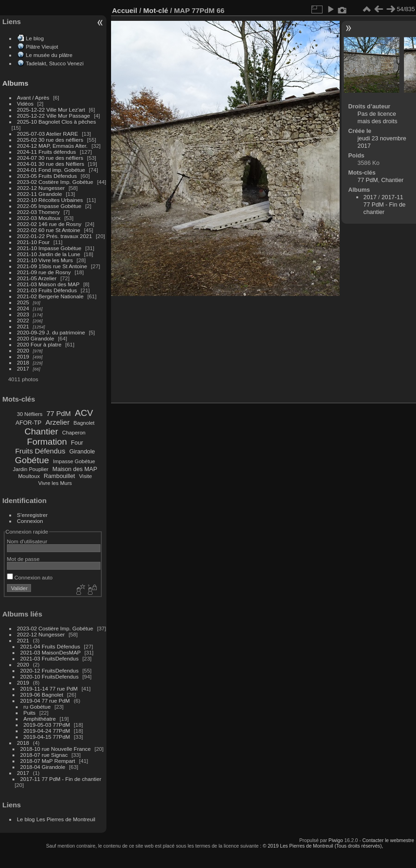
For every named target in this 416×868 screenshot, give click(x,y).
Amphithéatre (40, 719)
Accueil (125, 10)
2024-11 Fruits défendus (47, 152)
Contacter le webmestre (388, 840)
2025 (23, 302)
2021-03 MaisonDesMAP (51, 652)
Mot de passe (23, 559)
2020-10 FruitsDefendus (50, 676)
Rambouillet (60, 476)
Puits (30, 713)
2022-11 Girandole (40, 194)
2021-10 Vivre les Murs (45, 260)
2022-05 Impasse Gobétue (49, 206)
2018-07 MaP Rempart (48, 761)
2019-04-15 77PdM (47, 737)
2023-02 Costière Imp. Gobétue (55, 182)
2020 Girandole (36, 338)
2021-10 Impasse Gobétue (49, 248)
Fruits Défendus (40, 451)
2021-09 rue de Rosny (44, 272)
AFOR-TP (28, 423)
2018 (23, 362)
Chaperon (74, 433)
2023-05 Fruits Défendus (47, 176)
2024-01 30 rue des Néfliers (51, 164)
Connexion (30, 521)
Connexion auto (30, 577)
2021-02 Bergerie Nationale (50, 296)
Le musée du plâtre (49, 55)
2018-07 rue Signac (44, 755)
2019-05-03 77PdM (47, 725)
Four (77, 443)
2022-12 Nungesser (41, 188)
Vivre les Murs (55, 483)
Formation (47, 442)
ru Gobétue (37, 707)
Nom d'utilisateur (27, 541)
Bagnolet (84, 423)
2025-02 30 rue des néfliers (50, 140)
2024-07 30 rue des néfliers (50, 158)
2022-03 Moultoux (39, 218)
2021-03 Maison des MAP (48, 284)
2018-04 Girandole (43, 767)
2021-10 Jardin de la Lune (49, 254)
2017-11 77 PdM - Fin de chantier (61, 779)
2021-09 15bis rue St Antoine (52, 266)
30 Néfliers (30, 414)
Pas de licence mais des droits (378, 117)
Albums (15, 83)
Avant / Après (33, 97)
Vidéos (25, 104)
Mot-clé (155, 10)
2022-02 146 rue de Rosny (49, 224)
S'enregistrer (32, 515)
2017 (23, 368)
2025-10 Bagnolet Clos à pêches (57, 122)
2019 (23, 356)
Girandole (82, 451)
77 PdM (59, 413)
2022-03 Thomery (39, 212)
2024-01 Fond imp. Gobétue (51, 170)
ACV (84, 413)
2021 (23, 326)
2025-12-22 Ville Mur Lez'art (51, 110)
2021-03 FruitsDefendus (50, 658)
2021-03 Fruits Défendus (47, 290)
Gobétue (32, 460)
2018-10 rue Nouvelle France (56, 749)
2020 (23, 350)
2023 (23, 314)
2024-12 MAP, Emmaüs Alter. (53, 146)
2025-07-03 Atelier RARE (48, 134)
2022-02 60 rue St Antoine (49, 230)
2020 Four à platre (39, 344)
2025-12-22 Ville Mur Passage (54, 116)
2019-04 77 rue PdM (45, 701)
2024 (23, 308)
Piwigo (336, 840)
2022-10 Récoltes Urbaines (50, 200)
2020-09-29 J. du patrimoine (51, 332)
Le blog (35, 38)
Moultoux (29, 476)
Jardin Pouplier (31, 469)
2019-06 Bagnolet (42, 695)
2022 (23, 320)
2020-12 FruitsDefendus (50, 670)
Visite (86, 476)
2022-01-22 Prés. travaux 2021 (55, 236)
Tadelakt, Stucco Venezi (55, 63)
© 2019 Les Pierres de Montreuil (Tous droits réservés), (323, 846)
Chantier (41, 431)
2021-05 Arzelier (37, 278)
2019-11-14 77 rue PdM (49, 689)
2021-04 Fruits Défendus (50, 646)
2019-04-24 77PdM (47, 731)
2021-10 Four (34, 242)
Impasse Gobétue (74, 461)
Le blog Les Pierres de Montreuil (56, 819)
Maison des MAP (75, 469)
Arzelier (57, 422)
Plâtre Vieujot (42, 47)
